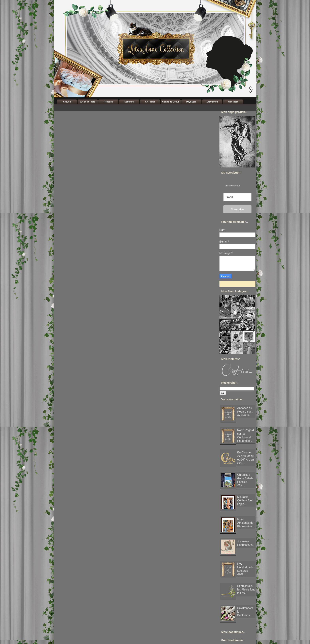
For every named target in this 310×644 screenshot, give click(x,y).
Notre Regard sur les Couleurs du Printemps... (246, 435)
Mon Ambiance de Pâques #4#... (246, 523)
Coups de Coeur (171, 102)
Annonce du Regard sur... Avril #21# (245, 412)
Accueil (67, 102)
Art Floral (150, 102)
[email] (237, 197)
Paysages (191, 102)
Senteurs (129, 102)
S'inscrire (237, 209)
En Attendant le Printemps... (245, 612)
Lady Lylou (212, 102)
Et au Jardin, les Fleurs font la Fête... (246, 589)
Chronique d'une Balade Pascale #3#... (245, 480)
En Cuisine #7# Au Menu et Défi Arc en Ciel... (246, 458)
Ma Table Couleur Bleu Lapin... (245, 500)
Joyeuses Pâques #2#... (246, 543)
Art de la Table (88, 102)
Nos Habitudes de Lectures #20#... (245, 569)
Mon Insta (233, 102)
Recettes (108, 102)
